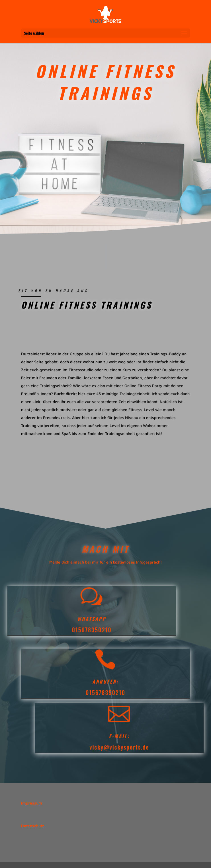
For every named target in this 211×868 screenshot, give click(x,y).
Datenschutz (33, 826)
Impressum (32, 803)
